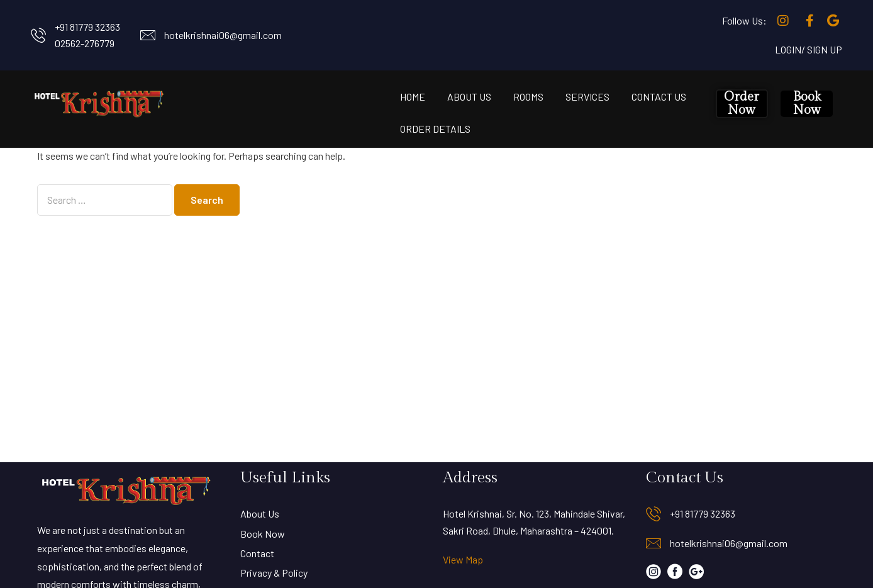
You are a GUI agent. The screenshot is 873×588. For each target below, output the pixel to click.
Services (587, 97)
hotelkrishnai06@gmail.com (223, 35)
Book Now (807, 103)
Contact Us (659, 97)
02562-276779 (85, 43)
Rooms (528, 97)
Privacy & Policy (274, 573)
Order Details (435, 129)
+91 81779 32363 (87, 27)
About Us (469, 97)
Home (413, 97)
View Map (463, 559)
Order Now (742, 103)
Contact (257, 553)
